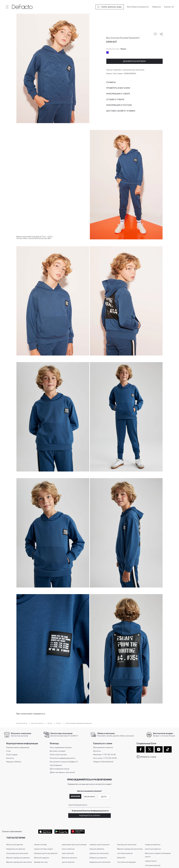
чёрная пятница (40, 845)
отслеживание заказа (60, 769)
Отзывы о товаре (115, 99)
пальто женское (68, 849)
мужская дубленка (97, 849)
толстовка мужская (125, 853)
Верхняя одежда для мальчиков (19, 862)
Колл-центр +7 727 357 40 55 (105, 758)
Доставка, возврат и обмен (121, 111)
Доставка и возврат (58, 751)
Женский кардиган (42, 858)
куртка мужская (68, 862)
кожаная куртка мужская (99, 845)
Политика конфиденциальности (62, 758)
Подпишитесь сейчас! (90, 815)
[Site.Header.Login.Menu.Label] (7, 7)
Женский (75, 796)
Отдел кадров (12, 755)
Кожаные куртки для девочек (46, 853)
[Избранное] (156, 7)
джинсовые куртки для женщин (74, 845)
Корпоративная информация (18, 747)
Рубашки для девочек (98, 858)
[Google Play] (61, 831)
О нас (8, 751)
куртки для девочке (153, 849)
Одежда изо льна (41, 862)
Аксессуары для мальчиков (17, 853)
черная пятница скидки (43, 849)
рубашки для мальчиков (99, 853)
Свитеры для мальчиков (127, 845)
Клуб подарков (56, 765)
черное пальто (151, 861)
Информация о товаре (118, 94)
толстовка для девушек (127, 862)
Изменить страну (148, 757)
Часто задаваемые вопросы (61, 747)
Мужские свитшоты (69, 858)
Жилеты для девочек (15, 845)
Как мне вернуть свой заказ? (62, 772)
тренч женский (68, 853)
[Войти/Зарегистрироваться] (138, 7)
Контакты (10, 758)
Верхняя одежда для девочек (18, 858)
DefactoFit (121, 858)
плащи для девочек (153, 845)
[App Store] (45, 831)
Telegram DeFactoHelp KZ (103, 762)
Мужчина (90, 797)
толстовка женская (153, 865)
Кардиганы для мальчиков (100, 862)
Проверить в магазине (118, 88)
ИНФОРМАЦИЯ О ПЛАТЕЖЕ (119, 105)
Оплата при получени (58, 755)
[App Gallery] (78, 831)
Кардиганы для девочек (16, 849)
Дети (104, 797)
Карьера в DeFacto (14, 762)
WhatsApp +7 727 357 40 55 (104, 755)
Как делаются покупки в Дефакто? (64, 762)
